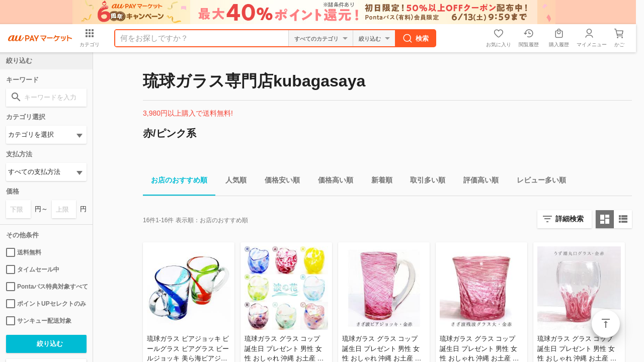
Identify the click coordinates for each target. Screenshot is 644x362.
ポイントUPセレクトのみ (46, 304)
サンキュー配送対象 (39, 321)
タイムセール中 (33, 269)
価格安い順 (278, 182)
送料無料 (24, 252)
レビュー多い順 (537, 182)
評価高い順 (477, 182)
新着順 (378, 182)
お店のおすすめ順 (175, 182)
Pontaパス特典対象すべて (46, 287)
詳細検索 (570, 219)
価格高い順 (332, 182)
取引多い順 (424, 182)
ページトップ (606, 324)
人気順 (232, 182)
